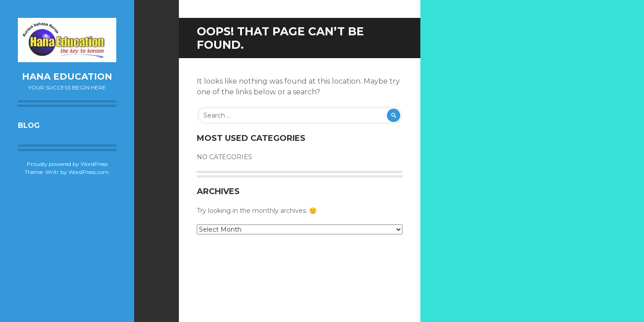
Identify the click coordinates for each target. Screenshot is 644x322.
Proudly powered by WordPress (67, 164)
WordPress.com (89, 172)
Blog (29, 125)
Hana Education (67, 76)
